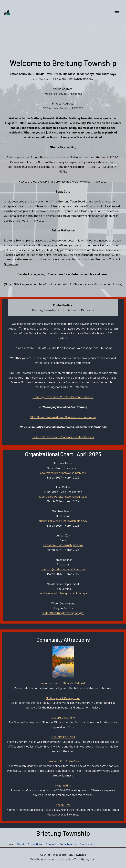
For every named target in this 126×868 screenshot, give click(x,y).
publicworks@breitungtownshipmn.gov (63, 593)
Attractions (35, 844)
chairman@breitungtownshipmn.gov (63, 473)
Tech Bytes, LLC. (85, 859)
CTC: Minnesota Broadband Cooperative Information (63, 417)
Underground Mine (63, 717)
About (20, 844)
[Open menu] (117, 13)
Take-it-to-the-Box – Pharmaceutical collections (63, 437)
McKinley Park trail (63, 737)
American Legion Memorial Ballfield (63, 683)
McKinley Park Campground (63, 698)
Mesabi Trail (63, 805)
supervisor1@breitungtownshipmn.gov (63, 521)
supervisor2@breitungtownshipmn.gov (63, 496)
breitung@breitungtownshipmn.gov (63, 569)
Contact (51, 844)
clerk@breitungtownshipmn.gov (73, 79)
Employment (87, 844)
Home (9, 844)
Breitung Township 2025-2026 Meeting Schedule (63, 397)
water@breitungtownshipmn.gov (63, 613)
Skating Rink (63, 785)
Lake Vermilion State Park (63, 761)
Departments (68, 844)
